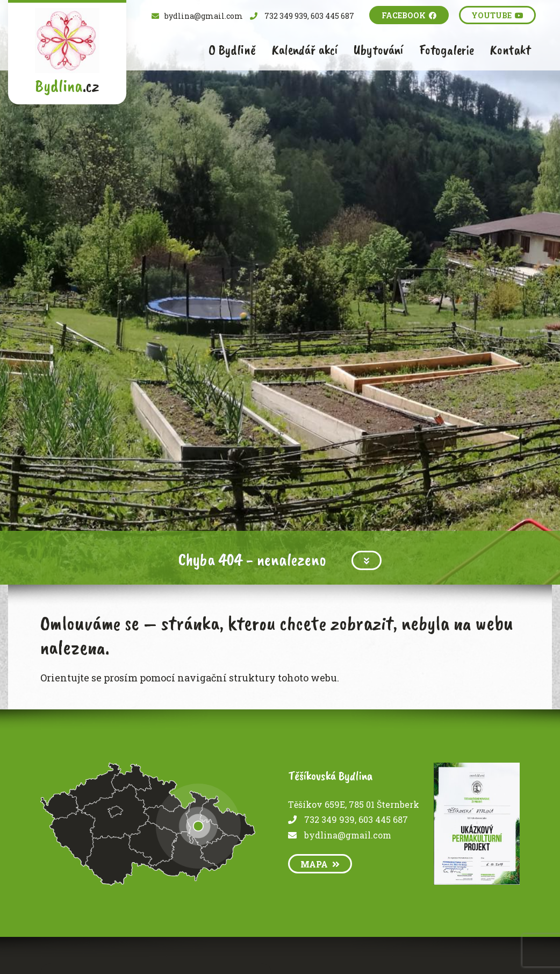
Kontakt (510, 50)
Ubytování (378, 50)
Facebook (409, 15)
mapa (320, 864)
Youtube (497, 15)
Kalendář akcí (305, 50)
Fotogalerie (447, 50)
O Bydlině (232, 50)
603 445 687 (383, 819)
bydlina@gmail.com (348, 835)
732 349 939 (329, 819)
